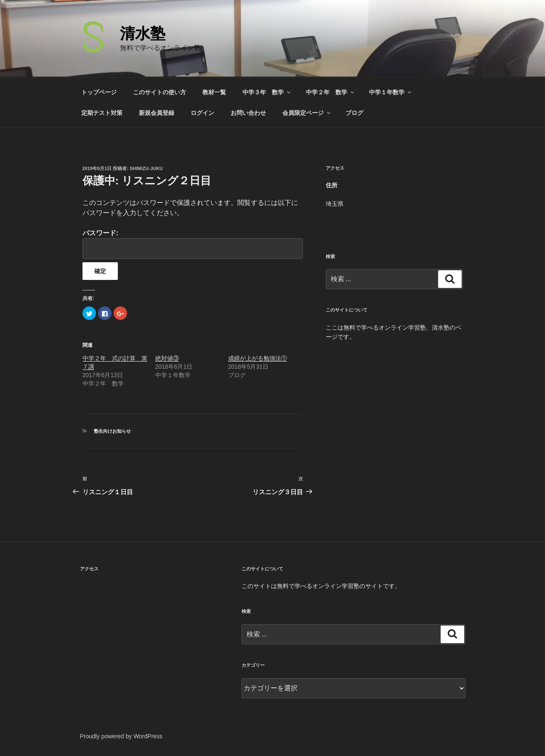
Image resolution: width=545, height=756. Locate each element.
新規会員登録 (157, 113)
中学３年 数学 (267, 92)
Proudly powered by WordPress (121, 736)
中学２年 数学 (331, 92)
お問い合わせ (248, 113)
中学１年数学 (391, 92)
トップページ (99, 92)
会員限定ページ (307, 113)
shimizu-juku (146, 168)
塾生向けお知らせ (112, 431)
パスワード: (193, 244)
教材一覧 (214, 92)
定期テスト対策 (102, 113)
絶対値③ (167, 358)
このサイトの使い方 (160, 92)
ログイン (202, 113)
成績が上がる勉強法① (258, 358)
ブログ (354, 113)
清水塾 (143, 33)
